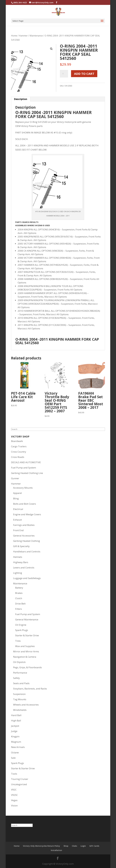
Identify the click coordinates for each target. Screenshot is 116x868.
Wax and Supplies (25, 646)
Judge (14, 731)
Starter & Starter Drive (27, 635)
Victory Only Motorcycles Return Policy (41, 846)
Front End (18, 530)
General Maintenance (27, 619)
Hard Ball (16, 715)
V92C (14, 790)
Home (14, 36)
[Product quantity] (64, 74)
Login (83, 846)
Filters (19, 609)
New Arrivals (18, 747)
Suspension (19, 694)
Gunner (15, 478)
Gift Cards (94, 846)
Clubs (74, 846)
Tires (18, 641)
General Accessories (24, 536)
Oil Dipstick (19, 662)
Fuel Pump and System (24, 468)
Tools (14, 774)
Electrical (18, 509)
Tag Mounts (20, 699)
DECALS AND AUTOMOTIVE (26, 462)
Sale (13, 758)
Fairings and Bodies (24, 525)
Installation (56, 850)
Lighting (18, 573)
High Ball (16, 721)
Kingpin (15, 736)
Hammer (23, 36)
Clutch (19, 598)
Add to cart (84, 74)
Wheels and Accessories (26, 705)
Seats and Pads (21, 683)
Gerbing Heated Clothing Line (27, 473)
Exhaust (17, 520)
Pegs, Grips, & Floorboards (27, 667)
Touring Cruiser (20, 779)
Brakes (19, 593)
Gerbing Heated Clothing (27, 541)
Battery (19, 588)
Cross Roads (18, 457)
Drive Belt (20, 604)
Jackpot (15, 726)
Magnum (16, 742)
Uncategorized (19, 784)
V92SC (14, 795)
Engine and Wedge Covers (27, 514)
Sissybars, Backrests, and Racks (30, 689)
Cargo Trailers (19, 446)
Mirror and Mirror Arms (26, 651)
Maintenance (36, 36)
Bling (16, 498)
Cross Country (19, 452)
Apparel (17, 493)
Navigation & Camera (25, 657)
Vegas (14, 800)
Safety (16, 678)
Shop (66, 846)
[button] (51, 49)
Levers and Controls (24, 568)
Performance (20, 673)
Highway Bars (21, 562)
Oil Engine (21, 625)
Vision (14, 806)
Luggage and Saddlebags (27, 578)
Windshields (20, 710)
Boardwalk (17, 441)
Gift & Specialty (21, 546)
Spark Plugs (22, 630)
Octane (15, 752)
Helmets (18, 557)
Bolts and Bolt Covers (25, 504)
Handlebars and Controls (27, 551)
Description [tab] (21, 99)
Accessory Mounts (23, 488)
